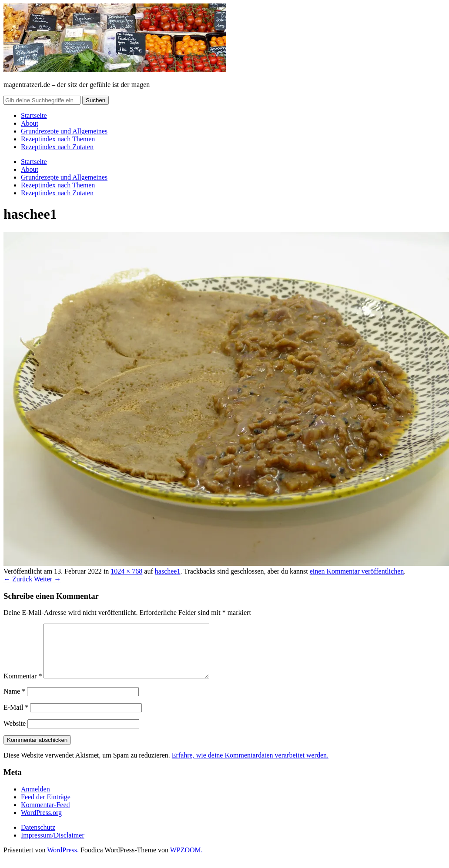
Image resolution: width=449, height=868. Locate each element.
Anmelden (35, 800)
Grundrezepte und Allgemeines (64, 131)
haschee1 (168, 571)
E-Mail (16, 718)
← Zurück (18, 579)
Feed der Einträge (46, 807)
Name (14, 702)
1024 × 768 (126, 571)
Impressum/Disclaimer (53, 846)
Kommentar (23, 686)
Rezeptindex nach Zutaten (57, 147)
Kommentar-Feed (45, 815)
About (30, 123)
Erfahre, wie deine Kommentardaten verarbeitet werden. (250, 766)
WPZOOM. (186, 860)
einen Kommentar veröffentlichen (357, 571)
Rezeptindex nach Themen (58, 139)
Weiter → (47, 579)
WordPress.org (41, 823)
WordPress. (63, 860)
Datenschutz (38, 838)
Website (15, 734)
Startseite (34, 115)
